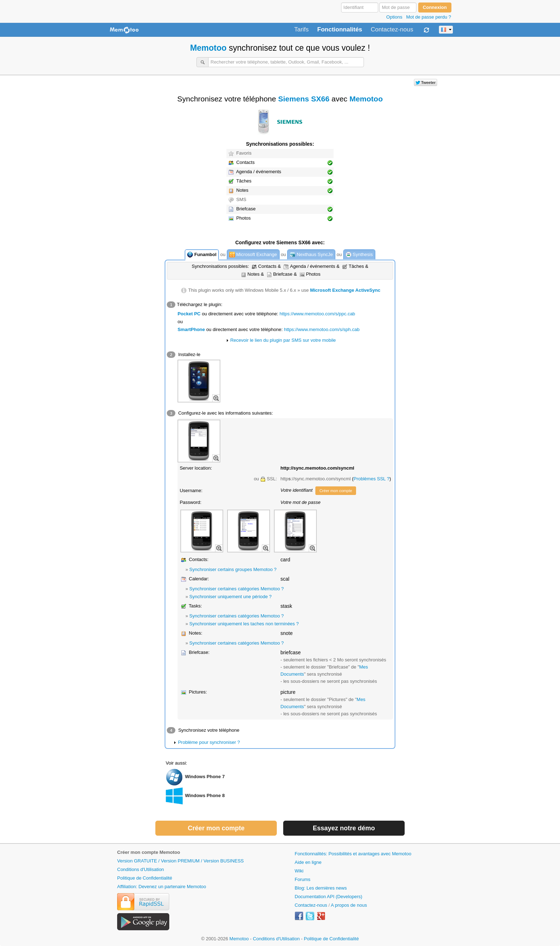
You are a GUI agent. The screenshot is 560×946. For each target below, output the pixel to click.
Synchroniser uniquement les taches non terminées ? (244, 624)
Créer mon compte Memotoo (149, 852)
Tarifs (302, 30)
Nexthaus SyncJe (311, 255)
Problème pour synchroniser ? (209, 742)
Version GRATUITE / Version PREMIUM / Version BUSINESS (180, 861)
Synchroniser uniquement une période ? (231, 597)
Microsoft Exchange (253, 255)
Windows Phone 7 (205, 777)
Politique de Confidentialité (145, 878)
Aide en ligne (308, 862)
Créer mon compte (336, 491)
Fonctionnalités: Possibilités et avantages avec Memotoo (353, 854)
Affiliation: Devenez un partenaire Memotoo (162, 887)
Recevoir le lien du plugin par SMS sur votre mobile (283, 340)
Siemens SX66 (304, 99)
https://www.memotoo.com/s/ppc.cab (317, 314)
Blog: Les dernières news (321, 888)
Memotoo (208, 48)
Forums (302, 879)
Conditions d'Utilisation (141, 869)
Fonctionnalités (340, 30)
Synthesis (359, 255)
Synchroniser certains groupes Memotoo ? (233, 569)
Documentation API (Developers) (328, 897)
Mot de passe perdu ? (429, 17)
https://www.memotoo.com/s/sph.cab (322, 329)
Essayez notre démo (344, 828)
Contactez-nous (392, 30)
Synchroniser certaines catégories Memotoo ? (236, 589)
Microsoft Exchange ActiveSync (345, 290)
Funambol (202, 255)
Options (394, 17)
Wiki (299, 871)
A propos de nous (349, 905)
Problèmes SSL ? (372, 479)
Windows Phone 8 (205, 795)
